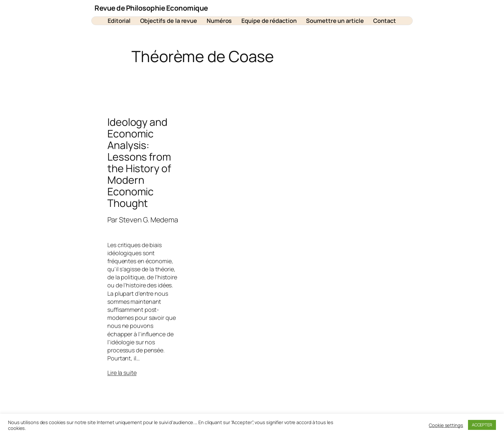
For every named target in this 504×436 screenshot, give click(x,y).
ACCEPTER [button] (482, 425)
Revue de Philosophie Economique (151, 8)
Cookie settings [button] (446, 425)
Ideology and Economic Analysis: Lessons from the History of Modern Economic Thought (139, 162)
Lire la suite (122, 373)
